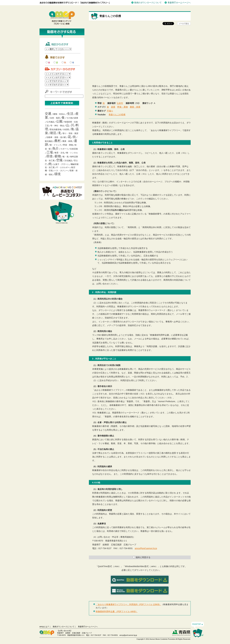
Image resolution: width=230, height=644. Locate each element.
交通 (48, 114)
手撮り (110, 111)
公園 (59, 121)
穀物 (58, 156)
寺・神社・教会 (57, 126)
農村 (57, 141)
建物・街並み (59, 114)
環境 (57, 174)
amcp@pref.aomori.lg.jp (146, 548)
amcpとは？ (44, 627)
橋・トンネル (72, 153)
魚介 (56, 148)
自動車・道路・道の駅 (56, 137)
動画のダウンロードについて (148, 3)
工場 (50, 152)
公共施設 (50, 122)
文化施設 (68, 161)
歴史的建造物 (56, 129)
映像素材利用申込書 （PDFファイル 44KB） (117, 611)
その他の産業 (72, 118)
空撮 (59, 160)
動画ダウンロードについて (64, 627)
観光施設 (49, 141)
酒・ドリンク (56, 145)
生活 (70, 114)
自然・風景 (55, 118)
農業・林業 (67, 141)
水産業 (66, 129)
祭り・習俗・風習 (70, 133)
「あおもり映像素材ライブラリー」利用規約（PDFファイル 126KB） (129, 604)
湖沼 (53, 133)
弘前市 (120, 103)
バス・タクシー (61, 171)
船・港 (66, 157)
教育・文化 (59, 153)
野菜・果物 (68, 145)
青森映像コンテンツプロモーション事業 (62, 18)
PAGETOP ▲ (198, 624)
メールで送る (184, 24)
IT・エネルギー (63, 167)
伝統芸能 (74, 149)
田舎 (50, 156)
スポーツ (64, 149)
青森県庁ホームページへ (179, 3)
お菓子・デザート (61, 164)
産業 (113, 107)
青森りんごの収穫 (117, 115)
